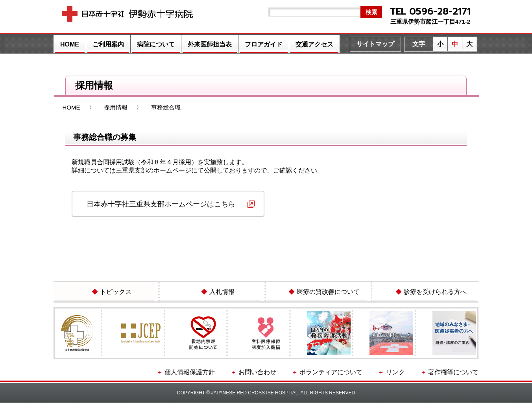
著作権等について (456, 375)
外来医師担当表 (210, 44)
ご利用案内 (108, 44)
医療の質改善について (322, 293)
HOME (70, 44)
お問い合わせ (292, 375)
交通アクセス (314, 44)
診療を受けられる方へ (429, 293)
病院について (156, 44)
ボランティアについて (354, 375)
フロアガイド (264, 44)
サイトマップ (375, 44)
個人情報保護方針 (235, 375)
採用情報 (116, 107)
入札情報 (216, 293)
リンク (408, 375)
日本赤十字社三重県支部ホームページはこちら (161, 204)
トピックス (110, 293)
